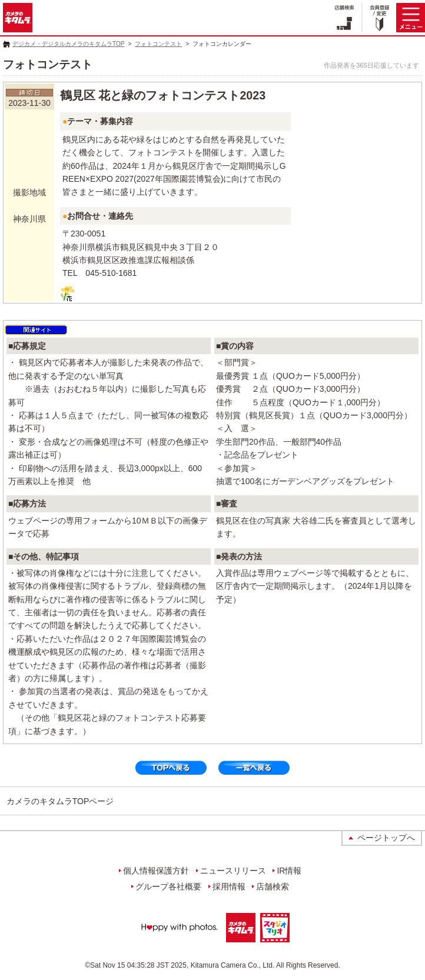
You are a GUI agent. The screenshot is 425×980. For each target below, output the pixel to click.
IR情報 (289, 871)
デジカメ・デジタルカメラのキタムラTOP (68, 44)
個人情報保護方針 (156, 871)
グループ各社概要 (168, 886)
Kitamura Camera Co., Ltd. (233, 965)
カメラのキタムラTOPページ (60, 801)
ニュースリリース (233, 871)
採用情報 (229, 886)
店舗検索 (273, 886)
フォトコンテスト (158, 44)
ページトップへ (386, 838)
